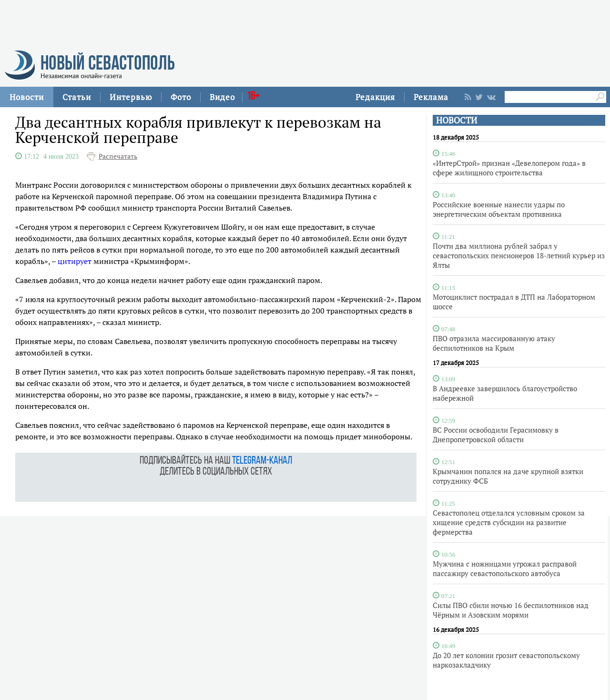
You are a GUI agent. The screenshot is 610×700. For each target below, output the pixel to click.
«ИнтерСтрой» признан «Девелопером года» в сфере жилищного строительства (509, 168)
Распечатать (118, 156)
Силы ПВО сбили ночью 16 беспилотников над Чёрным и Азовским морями (511, 610)
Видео (222, 97)
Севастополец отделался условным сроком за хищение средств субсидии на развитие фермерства (509, 522)
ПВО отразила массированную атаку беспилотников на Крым (494, 343)
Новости (27, 97)
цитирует (75, 261)
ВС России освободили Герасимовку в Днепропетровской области (496, 435)
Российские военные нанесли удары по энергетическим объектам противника (499, 209)
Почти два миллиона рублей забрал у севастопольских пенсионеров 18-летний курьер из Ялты (519, 255)
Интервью (131, 97)
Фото (181, 97)
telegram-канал (262, 461)
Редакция (375, 97)
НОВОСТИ (457, 120)
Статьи (77, 97)
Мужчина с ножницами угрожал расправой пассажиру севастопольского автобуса (505, 568)
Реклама (431, 97)
